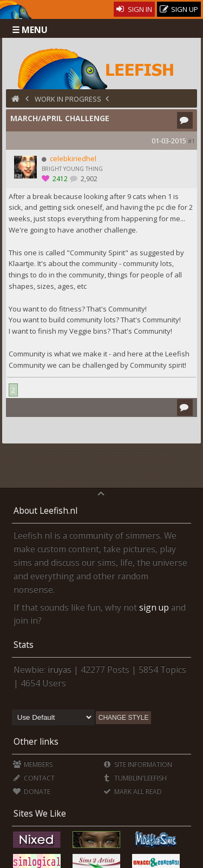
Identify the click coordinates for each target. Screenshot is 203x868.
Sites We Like (40, 813)
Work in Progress (68, 99)
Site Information (138, 764)
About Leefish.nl (45, 511)
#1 (191, 141)
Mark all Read (133, 791)
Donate (32, 791)
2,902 (88, 179)
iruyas (60, 670)
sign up (154, 607)
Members (33, 764)
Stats (24, 645)
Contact (34, 778)
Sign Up (179, 9)
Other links (36, 741)
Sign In (135, 9)
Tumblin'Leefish (135, 778)
